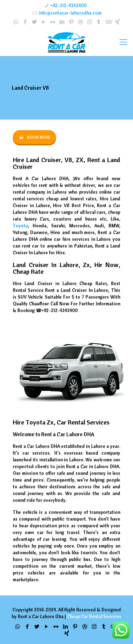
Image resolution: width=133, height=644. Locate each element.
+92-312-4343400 (68, 5)
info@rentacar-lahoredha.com (70, 13)
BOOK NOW (34, 137)
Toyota (20, 226)
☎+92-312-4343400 (57, 310)
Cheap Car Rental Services (94, 616)
